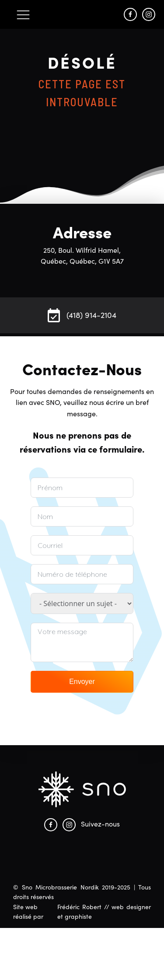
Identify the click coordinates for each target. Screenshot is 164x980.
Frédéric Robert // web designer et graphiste (104, 911)
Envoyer (82, 682)
